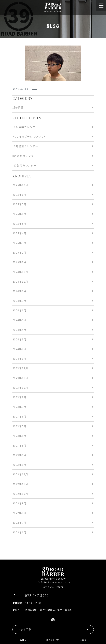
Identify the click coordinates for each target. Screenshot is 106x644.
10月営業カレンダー (25, 146)
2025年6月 (19, 214)
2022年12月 (20, 474)
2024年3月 (19, 339)
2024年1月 (19, 359)
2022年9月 (19, 503)
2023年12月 (20, 368)
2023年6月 (19, 416)
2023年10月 (20, 388)
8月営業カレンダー (24, 156)
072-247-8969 (37, 596)
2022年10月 (20, 494)
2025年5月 (19, 224)
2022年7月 (19, 523)
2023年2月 (19, 455)
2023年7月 (19, 407)
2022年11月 (20, 484)
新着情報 (18, 107)
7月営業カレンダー (24, 165)
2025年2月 (19, 252)
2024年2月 (19, 349)
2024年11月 (20, 281)
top (83, 640)
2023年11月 (20, 378)
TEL (23, 640)
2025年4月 (19, 233)
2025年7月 (19, 204)
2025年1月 (19, 262)
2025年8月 (19, 195)
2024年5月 (19, 320)
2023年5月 (19, 426)
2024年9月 (19, 291)
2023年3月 (19, 445)
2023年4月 (19, 436)
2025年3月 (19, 243)
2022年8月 (19, 513)
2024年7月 (19, 301)
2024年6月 (19, 310)
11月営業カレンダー (25, 127)
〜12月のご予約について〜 (30, 137)
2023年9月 (19, 397)
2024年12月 (20, 272)
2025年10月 (20, 185)
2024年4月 (19, 330)
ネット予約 (53, 640)
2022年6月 (19, 532)
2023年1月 (19, 465)
